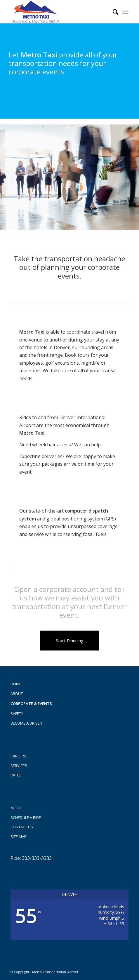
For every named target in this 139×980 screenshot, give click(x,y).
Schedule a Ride (26, 817)
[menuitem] (113, 12)
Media (16, 808)
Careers (18, 756)
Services (19, 766)
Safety (17, 713)
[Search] (113, 12)
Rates (16, 775)
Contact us (22, 827)
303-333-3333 (37, 858)
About (17, 694)
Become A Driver (26, 723)
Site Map (19, 836)
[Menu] (125, 12)
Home (16, 684)
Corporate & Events (31, 704)
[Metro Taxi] (58, 12)
